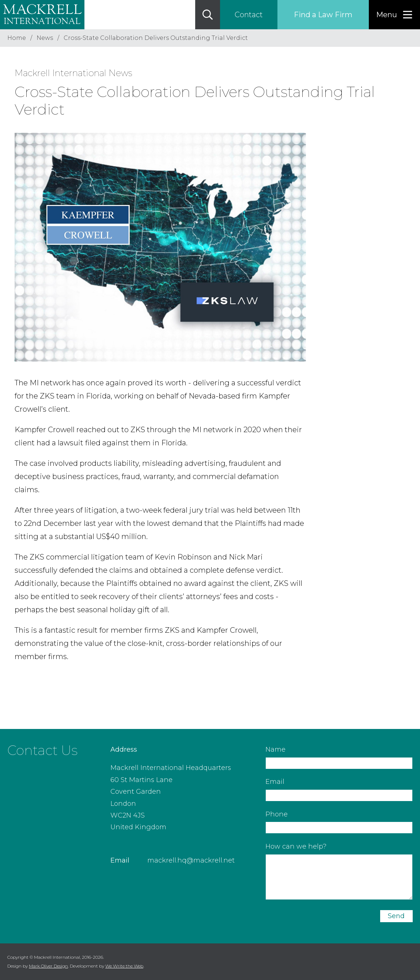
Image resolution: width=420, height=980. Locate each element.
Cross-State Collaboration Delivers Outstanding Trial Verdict (156, 38)
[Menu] (394, 15)
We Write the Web (124, 966)
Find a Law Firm (323, 15)
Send (396, 916)
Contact (249, 15)
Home (17, 38)
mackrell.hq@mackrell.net (191, 860)
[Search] (208, 15)
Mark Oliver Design (48, 966)
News (45, 38)
